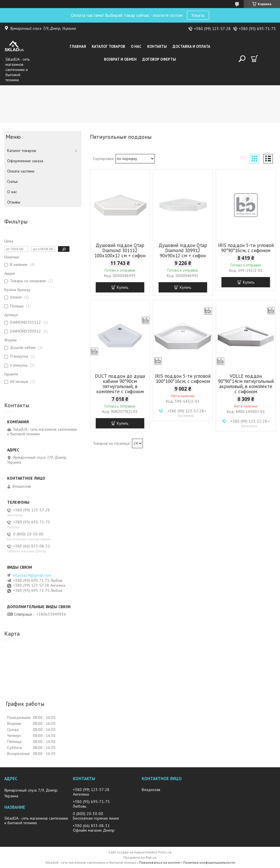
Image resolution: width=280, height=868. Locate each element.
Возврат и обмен (120, 59)
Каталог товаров (108, 47)
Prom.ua (165, 852)
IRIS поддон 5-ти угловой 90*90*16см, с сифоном (246, 248)
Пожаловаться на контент (160, 862)
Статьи (12, 181)
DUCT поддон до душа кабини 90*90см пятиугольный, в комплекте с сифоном (120, 384)
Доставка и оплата (191, 47)
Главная (78, 47)
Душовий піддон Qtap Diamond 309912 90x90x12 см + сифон (183, 250)
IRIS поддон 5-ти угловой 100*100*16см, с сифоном (183, 379)
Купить (123, 287)
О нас (136, 47)
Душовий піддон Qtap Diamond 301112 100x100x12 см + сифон (120, 250)
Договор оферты (159, 59)
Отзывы (14, 202)
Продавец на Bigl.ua (140, 857)
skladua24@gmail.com (32, 575)
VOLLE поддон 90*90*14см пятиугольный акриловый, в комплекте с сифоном (246, 384)
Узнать (198, 15)
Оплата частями (21, 171)
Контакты (157, 47)
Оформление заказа (25, 161)
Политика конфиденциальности (209, 862)
